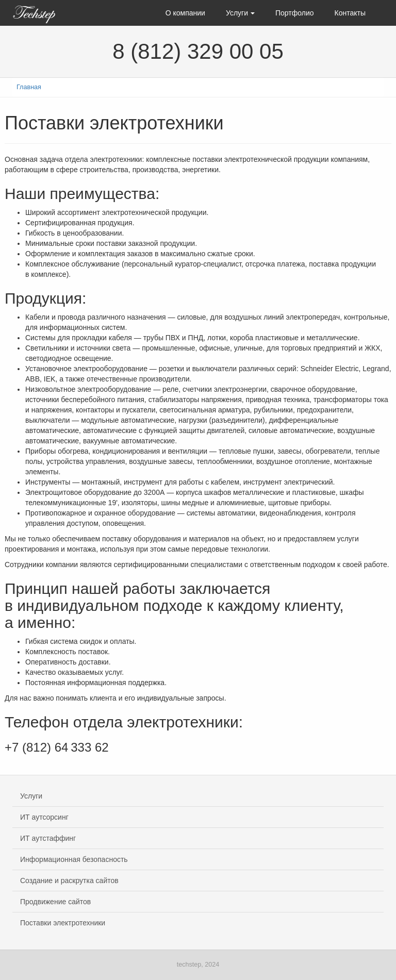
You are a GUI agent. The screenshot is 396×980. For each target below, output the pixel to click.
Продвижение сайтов (55, 902)
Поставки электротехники (63, 923)
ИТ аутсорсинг (44, 817)
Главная (29, 87)
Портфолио (295, 13)
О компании (185, 13)
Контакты (350, 13)
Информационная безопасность (74, 859)
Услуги (240, 13)
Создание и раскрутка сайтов (69, 881)
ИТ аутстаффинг (48, 838)
